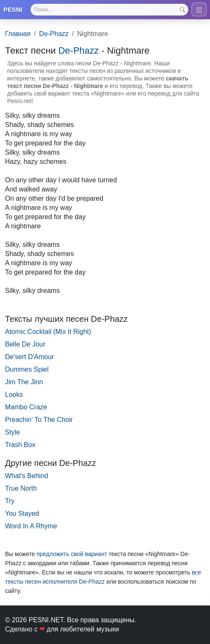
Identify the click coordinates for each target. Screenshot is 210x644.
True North (21, 488)
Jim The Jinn (24, 382)
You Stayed (22, 513)
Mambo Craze (26, 407)
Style (13, 432)
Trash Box (20, 445)
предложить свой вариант (72, 554)
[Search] (109, 10)
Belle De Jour (25, 344)
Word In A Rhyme (31, 526)
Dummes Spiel (27, 369)
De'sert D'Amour (29, 357)
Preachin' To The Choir (39, 420)
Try (10, 501)
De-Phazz (54, 34)
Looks (14, 394)
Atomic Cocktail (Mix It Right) (48, 332)
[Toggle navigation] (199, 9)
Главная (18, 34)
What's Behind (27, 476)
